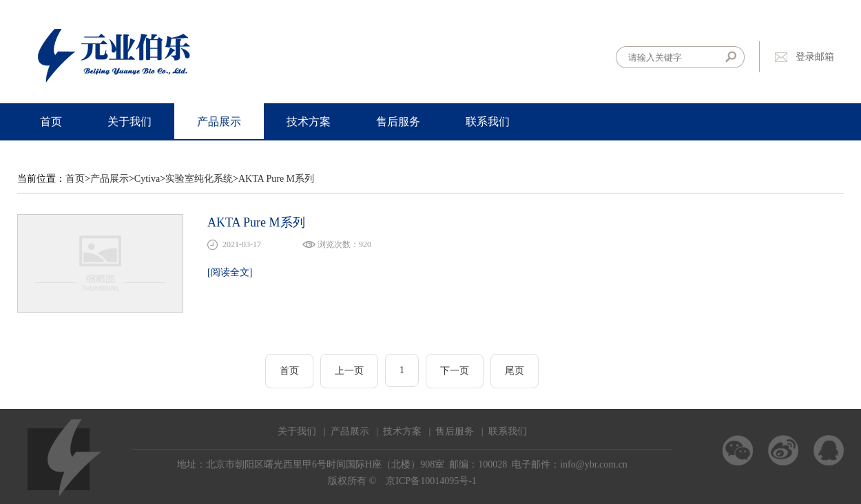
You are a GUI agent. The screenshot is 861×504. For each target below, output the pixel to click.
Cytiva (147, 179)
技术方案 (309, 122)
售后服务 (398, 122)
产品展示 (219, 122)
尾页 (515, 371)
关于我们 (129, 122)
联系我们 (488, 122)
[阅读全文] (230, 272)
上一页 (349, 371)
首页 (51, 122)
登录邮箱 (815, 57)
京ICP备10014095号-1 (431, 481)
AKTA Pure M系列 (276, 179)
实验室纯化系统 (199, 179)
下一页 (455, 371)
